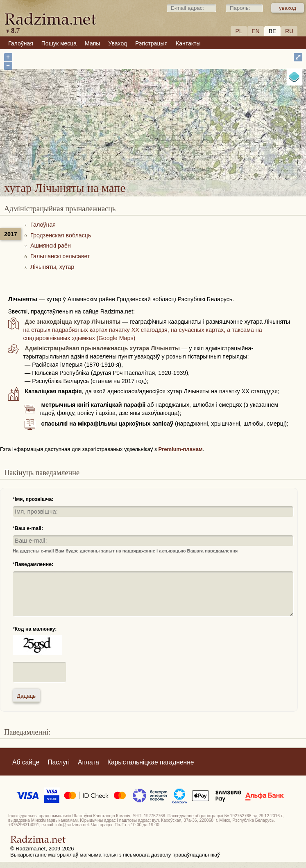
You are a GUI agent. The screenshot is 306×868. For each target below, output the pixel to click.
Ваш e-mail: (29, 528)
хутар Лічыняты (184, 130)
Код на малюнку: (36, 629)
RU (289, 31)
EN (255, 31)
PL (239, 31)
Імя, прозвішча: (34, 499)
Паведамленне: (34, 564)
